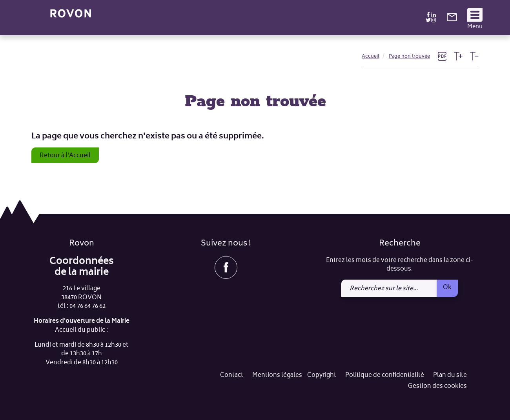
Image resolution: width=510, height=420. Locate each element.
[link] (452, 20)
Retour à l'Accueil (65, 156)
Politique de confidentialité (385, 375)
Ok (447, 287)
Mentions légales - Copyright (294, 375)
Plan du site (450, 375)
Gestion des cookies (437, 386)
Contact (232, 375)
